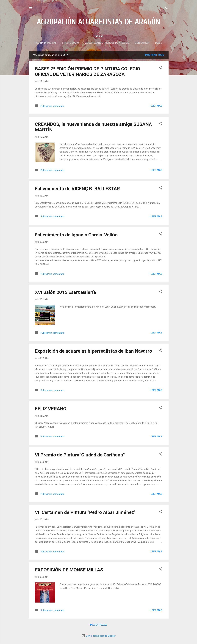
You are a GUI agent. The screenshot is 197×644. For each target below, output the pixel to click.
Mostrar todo (155, 56)
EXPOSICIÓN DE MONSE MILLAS (69, 570)
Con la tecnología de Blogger (98, 636)
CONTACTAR (142, 43)
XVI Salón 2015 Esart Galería (65, 293)
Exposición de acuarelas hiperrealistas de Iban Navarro (93, 352)
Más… (159, 43)
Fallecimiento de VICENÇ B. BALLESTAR (77, 189)
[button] (160, 69)
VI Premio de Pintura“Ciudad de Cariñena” (80, 455)
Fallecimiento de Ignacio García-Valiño (76, 235)
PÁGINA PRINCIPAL (46, 43)
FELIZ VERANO (51, 409)
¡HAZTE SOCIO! (71, 43)
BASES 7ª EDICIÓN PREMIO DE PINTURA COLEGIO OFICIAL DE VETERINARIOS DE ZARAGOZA (87, 72)
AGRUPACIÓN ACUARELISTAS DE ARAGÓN (98, 22)
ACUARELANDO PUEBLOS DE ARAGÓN (107, 43)
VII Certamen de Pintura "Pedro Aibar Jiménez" (85, 513)
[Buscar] (167, 9)
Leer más (156, 106)
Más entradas (99, 625)
